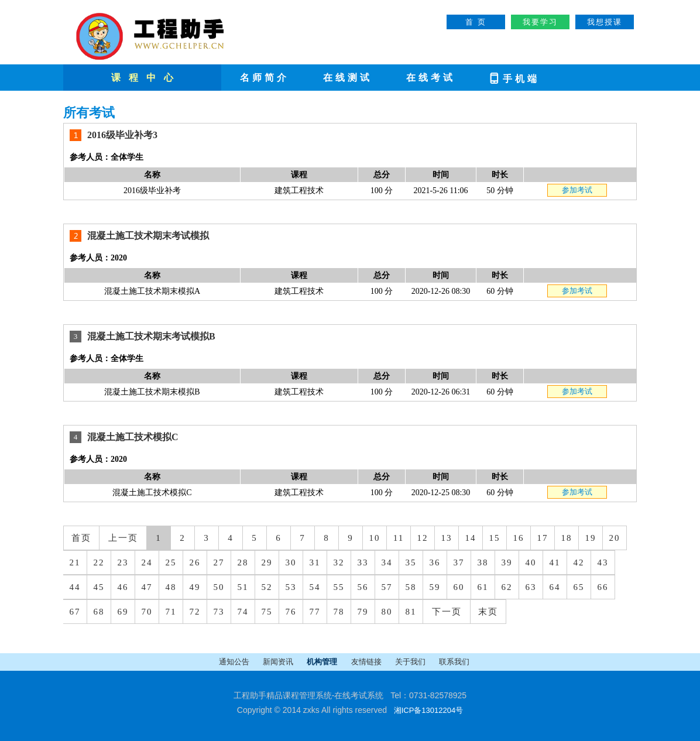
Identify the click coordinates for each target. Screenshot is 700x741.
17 (543, 538)
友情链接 (367, 662)
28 (243, 562)
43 (603, 562)
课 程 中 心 (144, 78)
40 (531, 562)
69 (123, 612)
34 (387, 562)
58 (411, 587)
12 (423, 538)
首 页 (476, 22)
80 (387, 612)
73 (219, 612)
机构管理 (323, 662)
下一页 (447, 612)
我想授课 (605, 22)
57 (387, 587)
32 (339, 562)
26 (195, 562)
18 (567, 538)
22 (99, 562)
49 (195, 587)
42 (579, 562)
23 (123, 562)
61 (483, 587)
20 (615, 538)
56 (363, 587)
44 (75, 587)
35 (411, 562)
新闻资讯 (279, 662)
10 (375, 538)
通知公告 (235, 662)
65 (579, 587)
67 (75, 612)
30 (291, 562)
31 (315, 562)
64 (555, 587)
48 (171, 587)
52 (267, 587)
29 (267, 562)
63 (531, 587)
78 (339, 612)
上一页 (123, 538)
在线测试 (348, 78)
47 (147, 587)
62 (507, 587)
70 (147, 612)
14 (471, 538)
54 (315, 587)
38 (483, 562)
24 (147, 562)
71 (171, 612)
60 (459, 587)
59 (435, 587)
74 (243, 612)
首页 (81, 538)
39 (507, 562)
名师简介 (265, 78)
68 (99, 612)
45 (99, 587)
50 (219, 587)
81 (411, 612)
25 (171, 562)
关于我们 (411, 662)
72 (195, 612)
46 (123, 587)
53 (291, 587)
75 (267, 612)
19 (591, 538)
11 (399, 538)
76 (291, 612)
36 (435, 562)
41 (555, 562)
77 (315, 612)
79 (363, 612)
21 (75, 562)
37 (459, 562)
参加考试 (577, 190)
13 (447, 538)
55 (339, 587)
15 (495, 538)
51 (243, 587)
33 (363, 562)
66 (603, 587)
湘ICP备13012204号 (429, 710)
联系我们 (454, 662)
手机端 (514, 78)
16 (519, 538)
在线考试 (431, 78)
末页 (488, 612)
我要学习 (540, 22)
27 (219, 562)
